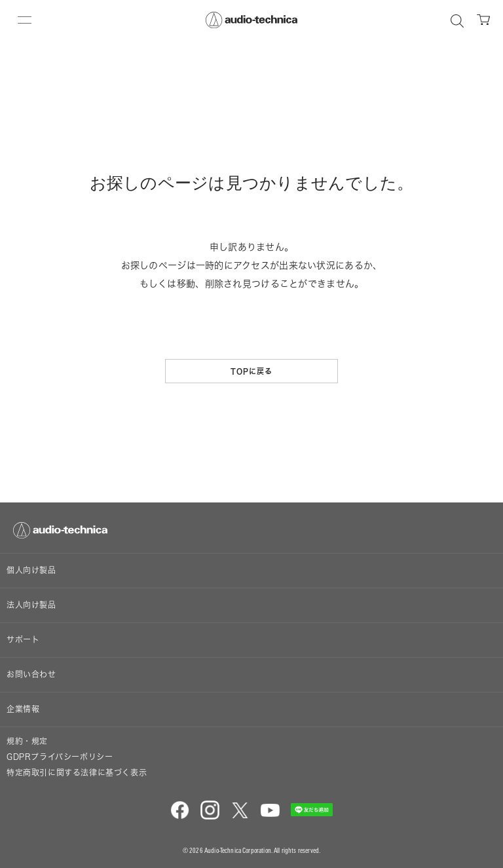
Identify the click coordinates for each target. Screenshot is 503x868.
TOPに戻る (252, 371)
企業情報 (23, 709)
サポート (23, 640)
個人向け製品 (31, 570)
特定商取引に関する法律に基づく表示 (77, 773)
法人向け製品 (31, 605)
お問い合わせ (31, 674)
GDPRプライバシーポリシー (60, 757)
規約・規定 (27, 741)
